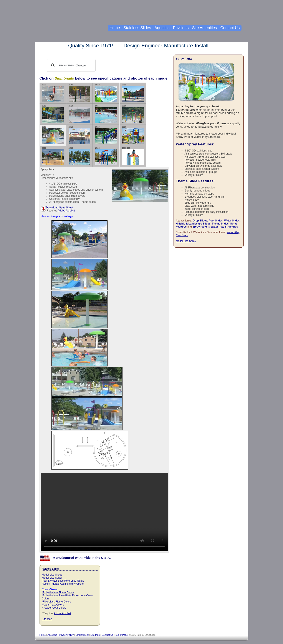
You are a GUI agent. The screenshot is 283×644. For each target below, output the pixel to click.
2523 (106, 156)
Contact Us (230, 28)
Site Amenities (204, 28)
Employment (82, 635)
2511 (133, 93)
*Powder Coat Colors (54, 608)
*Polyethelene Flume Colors (58, 592)
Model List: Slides (52, 575)
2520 (133, 135)
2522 (79, 156)
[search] (75, 65)
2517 (53, 135)
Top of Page (121, 635)
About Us (52, 635)
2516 (133, 114)
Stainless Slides (137, 28)
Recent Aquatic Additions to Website (63, 584)
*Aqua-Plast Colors (53, 605)
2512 (53, 114)
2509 (79, 93)
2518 (79, 135)
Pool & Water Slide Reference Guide (63, 581)
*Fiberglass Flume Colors (57, 602)
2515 (106, 114)
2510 (106, 93)
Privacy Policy (66, 635)
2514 (79, 114)
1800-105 (133, 156)
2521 (53, 156)
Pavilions (181, 28)
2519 (106, 135)
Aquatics (162, 28)
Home (115, 28)
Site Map (47, 619)
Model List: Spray (52, 578)
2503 (53, 93)
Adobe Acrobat (66, 211)
